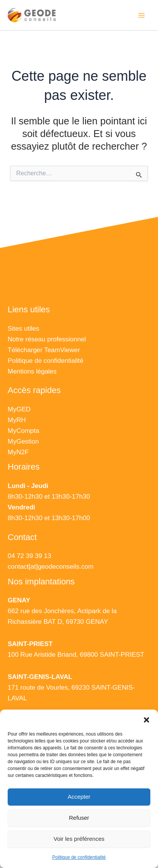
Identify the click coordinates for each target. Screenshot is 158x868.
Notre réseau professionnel (47, 339)
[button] (146, 719)
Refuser (79, 818)
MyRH (17, 420)
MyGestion (23, 441)
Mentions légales (32, 371)
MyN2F (18, 452)
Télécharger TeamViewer (44, 350)
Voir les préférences (79, 839)
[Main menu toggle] (142, 15)
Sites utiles (23, 329)
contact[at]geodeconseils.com (51, 567)
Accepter (79, 797)
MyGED (19, 409)
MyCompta (23, 431)
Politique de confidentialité (79, 857)
